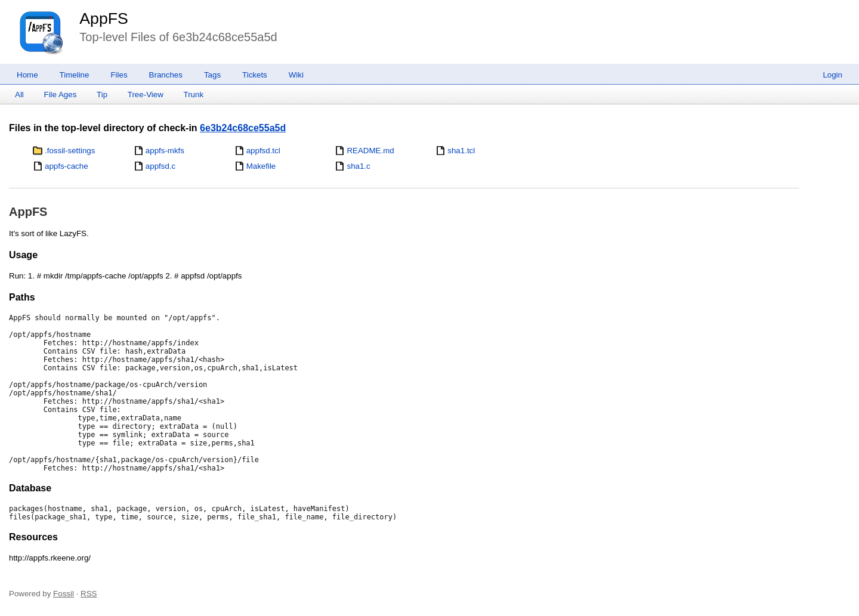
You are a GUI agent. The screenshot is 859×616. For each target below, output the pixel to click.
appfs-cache (67, 166)
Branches (166, 75)
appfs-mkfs (165, 151)
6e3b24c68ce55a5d (243, 128)
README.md (370, 151)
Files (119, 75)
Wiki (296, 75)
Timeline (75, 75)
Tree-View (146, 95)
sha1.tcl (461, 151)
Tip (102, 95)
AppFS (104, 18)
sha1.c (358, 166)
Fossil (64, 594)
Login (832, 75)
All (19, 95)
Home (27, 75)
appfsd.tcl (263, 151)
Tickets (255, 75)
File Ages (61, 95)
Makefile (261, 166)
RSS (89, 594)
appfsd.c (160, 166)
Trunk (193, 95)
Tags (212, 75)
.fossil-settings (70, 151)
